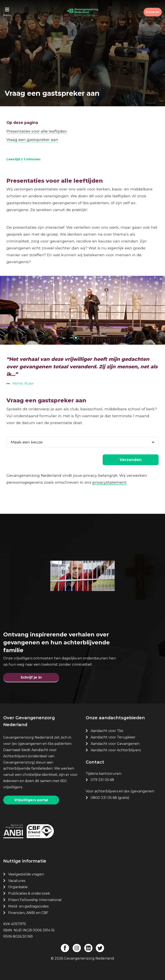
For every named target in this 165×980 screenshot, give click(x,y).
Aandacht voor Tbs (107, 731)
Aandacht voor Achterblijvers (116, 750)
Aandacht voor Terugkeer (113, 737)
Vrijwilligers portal (31, 800)
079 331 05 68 (102, 780)
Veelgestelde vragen (26, 874)
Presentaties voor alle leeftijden (37, 131)
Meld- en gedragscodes (28, 906)
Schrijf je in (31, 677)
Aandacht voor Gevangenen (115, 744)
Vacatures (17, 881)
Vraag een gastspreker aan (32, 140)
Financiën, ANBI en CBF (28, 913)
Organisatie (18, 887)
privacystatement (109, 482)
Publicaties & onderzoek (29, 893)
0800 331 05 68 (104, 798)
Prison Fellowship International (35, 900)
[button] (76, 338)
